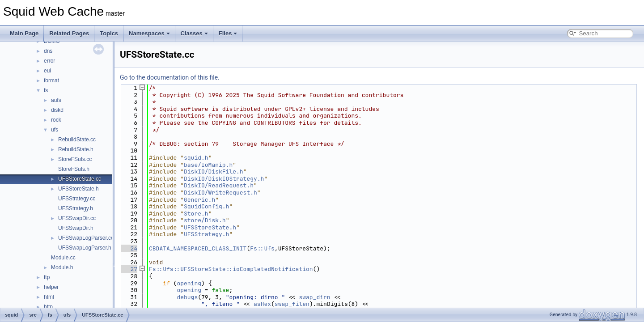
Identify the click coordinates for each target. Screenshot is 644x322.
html (49, 297)
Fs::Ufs (262, 248)
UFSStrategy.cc (77, 199)
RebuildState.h (76, 149)
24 (129, 248)
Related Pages (69, 33)
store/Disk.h (205, 220)
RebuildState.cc (77, 140)
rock (56, 120)
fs (46, 90)
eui (47, 71)
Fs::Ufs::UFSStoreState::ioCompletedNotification (231, 269)
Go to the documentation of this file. (170, 77)
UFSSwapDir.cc (77, 218)
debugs (187, 297)
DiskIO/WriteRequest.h (220, 193)
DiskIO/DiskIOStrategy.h (224, 179)
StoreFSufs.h (74, 169)
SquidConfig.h (206, 206)
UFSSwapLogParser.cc (86, 238)
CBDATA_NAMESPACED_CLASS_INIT (198, 248)
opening (189, 283)
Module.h (62, 267)
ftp (47, 277)
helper (51, 287)
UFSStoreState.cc (80, 179)
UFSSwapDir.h (76, 228)
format (51, 80)
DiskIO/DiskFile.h (214, 172)
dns (48, 51)
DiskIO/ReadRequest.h (219, 185)
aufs (56, 100)
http (48, 307)
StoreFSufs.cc (75, 159)
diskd (57, 110)
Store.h (196, 214)
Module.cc (63, 258)
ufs (55, 130)
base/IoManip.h (208, 165)
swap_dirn (314, 297)
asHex (262, 304)
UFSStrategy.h (76, 208)
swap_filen (292, 304)
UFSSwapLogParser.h (85, 248)
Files (228, 33)
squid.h (196, 158)
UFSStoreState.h (78, 189)
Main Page (24, 33)
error (49, 61)
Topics (109, 33)
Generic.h (199, 200)
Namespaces (149, 33)
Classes (194, 33)
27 (129, 269)
